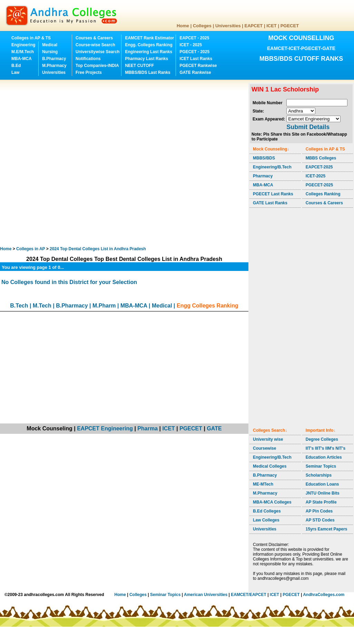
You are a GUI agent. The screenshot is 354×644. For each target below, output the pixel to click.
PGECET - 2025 (194, 52)
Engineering (23, 45)
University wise (268, 439)
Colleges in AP (31, 249)
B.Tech (19, 306)
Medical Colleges (270, 466)
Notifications (88, 59)
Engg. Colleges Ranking (149, 45)
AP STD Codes (320, 520)
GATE (214, 428)
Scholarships (319, 475)
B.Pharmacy (54, 59)
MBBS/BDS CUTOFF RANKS (301, 59)
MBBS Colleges (321, 158)
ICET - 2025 (191, 45)
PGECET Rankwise (198, 66)
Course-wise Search (95, 45)
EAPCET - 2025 (194, 38)
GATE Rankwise (195, 72)
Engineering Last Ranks (149, 52)
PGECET (290, 26)
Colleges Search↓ (270, 430)
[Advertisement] (80, 163)
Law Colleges (266, 520)
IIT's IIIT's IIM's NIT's (326, 448)
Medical (50, 45)
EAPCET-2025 (319, 167)
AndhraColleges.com (324, 595)
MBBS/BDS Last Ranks (147, 72)
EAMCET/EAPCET (249, 595)
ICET (272, 26)
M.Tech (42, 306)
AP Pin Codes (319, 511)
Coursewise (264, 448)
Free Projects (89, 72)
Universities (228, 26)
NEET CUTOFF (139, 66)
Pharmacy (263, 176)
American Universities (206, 595)
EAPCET (254, 26)
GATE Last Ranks (270, 203)
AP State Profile (321, 502)
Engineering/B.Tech (272, 167)
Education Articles (324, 457)
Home (183, 26)
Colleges (202, 26)
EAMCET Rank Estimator (149, 38)
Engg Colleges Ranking (208, 306)
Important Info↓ (321, 430)
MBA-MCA (22, 59)
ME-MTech (263, 484)
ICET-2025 (316, 176)
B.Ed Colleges (267, 511)
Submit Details (308, 127)
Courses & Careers (94, 38)
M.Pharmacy (54, 66)
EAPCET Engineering (105, 428)
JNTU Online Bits (323, 493)
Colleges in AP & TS (31, 38)
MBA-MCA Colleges (272, 502)
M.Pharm (104, 306)
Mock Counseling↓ (271, 149)
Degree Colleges (322, 439)
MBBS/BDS (264, 158)
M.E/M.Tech (23, 52)
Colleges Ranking (323, 194)
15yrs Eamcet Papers (327, 529)
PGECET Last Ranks (273, 194)
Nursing (50, 52)
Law (15, 72)
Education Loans (322, 484)
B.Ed (16, 66)
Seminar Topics (321, 466)
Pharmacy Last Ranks (146, 59)
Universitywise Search (97, 52)
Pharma (147, 428)
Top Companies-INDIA (97, 66)
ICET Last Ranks (196, 59)
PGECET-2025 (319, 185)
